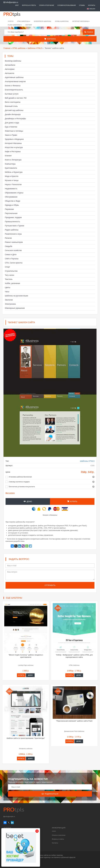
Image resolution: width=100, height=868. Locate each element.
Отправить (50, 585)
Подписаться (50, 794)
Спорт (7, 267)
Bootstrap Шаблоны (13, 61)
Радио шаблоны (12, 230)
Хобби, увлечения (12, 283)
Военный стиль (11, 106)
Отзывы (82, 5)
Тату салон (10, 275)
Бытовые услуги (12, 94)
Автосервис (10, 69)
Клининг (8, 156)
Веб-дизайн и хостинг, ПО (16, 98)
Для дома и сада (12, 123)
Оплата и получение (47, 5)
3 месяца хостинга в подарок (19, 482)
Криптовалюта (11, 168)
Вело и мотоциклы (13, 102)
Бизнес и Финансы (13, 86)
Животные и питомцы (14, 131)
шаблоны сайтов (42, 855)
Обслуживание (11, 197)
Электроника (10, 304)
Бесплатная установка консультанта (22, 487)
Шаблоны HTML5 (35, 48)
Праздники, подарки (13, 217)
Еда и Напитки (11, 127)
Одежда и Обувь (12, 205)
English (92, 9)
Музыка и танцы (12, 180)
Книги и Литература (13, 160)
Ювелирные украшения (15, 308)
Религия (8, 238)
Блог (17, 5)
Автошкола (9, 73)
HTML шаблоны (19, 48)
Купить (72, 501)
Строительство (11, 271)
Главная (7, 48)
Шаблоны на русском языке (16, 296)
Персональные (11, 213)
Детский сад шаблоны (14, 110)
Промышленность (12, 222)
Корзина (50, 39)
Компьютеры (10, 164)
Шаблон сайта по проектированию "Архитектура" (26, 738)
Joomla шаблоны (62, 21)
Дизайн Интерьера (13, 114)
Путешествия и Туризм (14, 226)
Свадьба (9, 246)
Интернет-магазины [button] (81, 21)
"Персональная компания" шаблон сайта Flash (74, 721)
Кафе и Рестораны (13, 152)
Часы (7, 292)
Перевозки (9, 209)
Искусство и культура (14, 147)
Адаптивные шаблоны (14, 77)
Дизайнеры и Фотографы (15, 119)
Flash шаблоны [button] (15, 25)
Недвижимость (11, 189)
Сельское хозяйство (13, 250)
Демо (28, 501)
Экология (9, 300)
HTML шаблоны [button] (24, 21)
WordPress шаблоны (42, 21)
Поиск (89, 32)
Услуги (11, 21)
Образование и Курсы (14, 193)
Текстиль (9, 279)
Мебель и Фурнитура (14, 172)
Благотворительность (14, 90)
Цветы (8, 287)
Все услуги (10, 493)
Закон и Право (11, 135)
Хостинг (29, 25)
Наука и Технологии (13, 184)
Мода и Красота (12, 176)
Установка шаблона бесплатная (20, 477)
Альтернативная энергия (15, 81)
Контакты (92, 5)
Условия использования (67, 5)
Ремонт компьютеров (14, 242)
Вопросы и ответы (29, 5)
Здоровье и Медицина (14, 139)
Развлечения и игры (13, 234)
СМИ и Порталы (12, 259)
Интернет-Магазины (13, 143)
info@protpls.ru (11, 2)
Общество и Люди (13, 201)
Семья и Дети (11, 255)
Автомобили (10, 65)
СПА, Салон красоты (14, 263)
